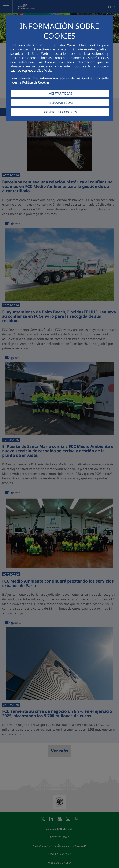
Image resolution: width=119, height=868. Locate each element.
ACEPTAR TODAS (61, 93)
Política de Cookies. (36, 82)
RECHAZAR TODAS (61, 103)
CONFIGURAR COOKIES (61, 112)
